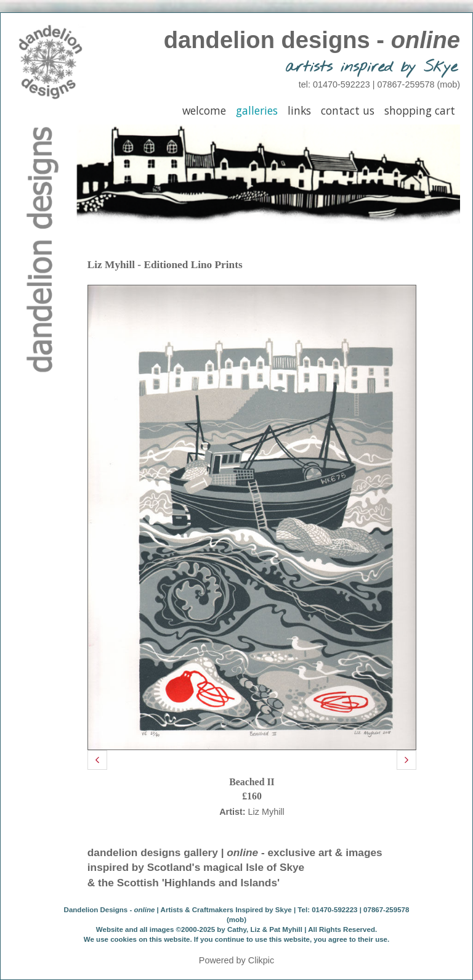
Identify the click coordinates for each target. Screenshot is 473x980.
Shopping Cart (420, 110)
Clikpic (261, 960)
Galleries (257, 110)
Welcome (204, 110)
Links (299, 110)
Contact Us (348, 110)
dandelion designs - (312, 40)
